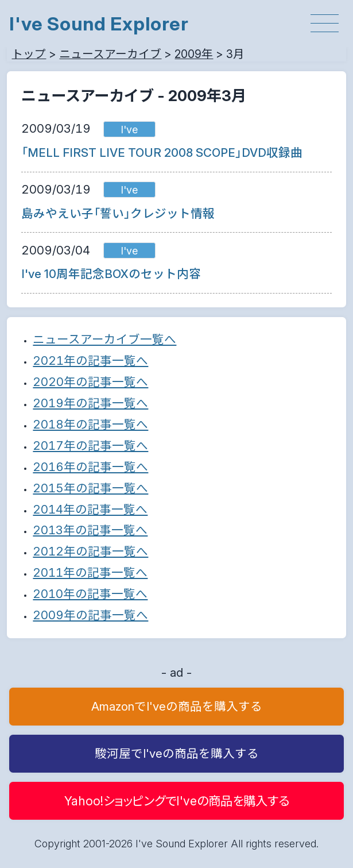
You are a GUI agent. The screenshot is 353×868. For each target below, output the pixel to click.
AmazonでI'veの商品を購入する (177, 706)
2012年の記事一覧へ (90, 551)
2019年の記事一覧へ (90, 403)
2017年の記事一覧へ (90, 445)
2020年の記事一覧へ (90, 382)
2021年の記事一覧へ (90, 360)
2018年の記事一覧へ (90, 424)
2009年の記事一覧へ (90, 615)
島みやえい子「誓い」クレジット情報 (118, 213)
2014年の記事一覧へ (90, 509)
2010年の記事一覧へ (90, 594)
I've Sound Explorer (99, 24)
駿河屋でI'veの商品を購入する (177, 753)
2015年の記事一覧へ (90, 488)
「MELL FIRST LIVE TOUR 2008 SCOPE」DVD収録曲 (162, 153)
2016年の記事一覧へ (90, 467)
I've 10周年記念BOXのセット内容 (111, 274)
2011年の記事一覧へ (90, 572)
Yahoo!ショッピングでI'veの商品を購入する (177, 801)
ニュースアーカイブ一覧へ (104, 339)
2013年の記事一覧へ (90, 530)
